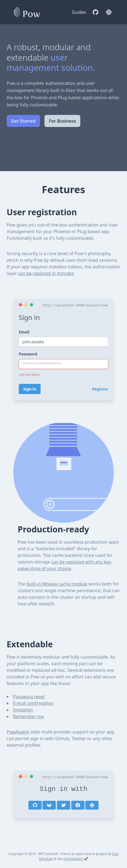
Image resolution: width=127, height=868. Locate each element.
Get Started (23, 121)
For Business (62, 121)
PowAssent (18, 732)
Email (24, 332)
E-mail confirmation (33, 703)
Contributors (73, 859)
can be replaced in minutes (46, 273)
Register (100, 389)
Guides (79, 12)
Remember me (28, 716)
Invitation (23, 710)
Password (28, 354)
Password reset (29, 697)
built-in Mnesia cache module (57, 584)
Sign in (30, 389)
